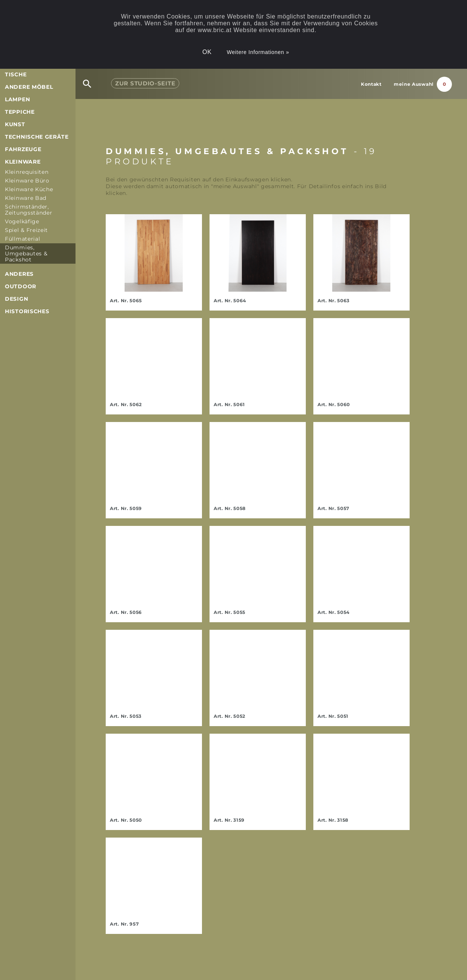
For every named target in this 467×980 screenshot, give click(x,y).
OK (207, 52)
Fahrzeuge (23, 149)
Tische (16, 74)
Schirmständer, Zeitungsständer (29, 210)
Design (16, 299)
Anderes (19, 274)
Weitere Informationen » (258, 52)
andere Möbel (29, 87)
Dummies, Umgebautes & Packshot (26, 254)
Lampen (17, 99)
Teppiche (20, 112)
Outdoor (21, 286)
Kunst (15, 124)
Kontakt (371, 84)
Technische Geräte (37, 137)
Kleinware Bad (26, 198)
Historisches (27, 311)
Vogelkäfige (22, 221)
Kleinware (23, 162)
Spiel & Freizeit (26, 230)
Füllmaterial (22, 239)
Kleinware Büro (27, 181)
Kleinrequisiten (27, 172)
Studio (145, 83)
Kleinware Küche (29, 189)
